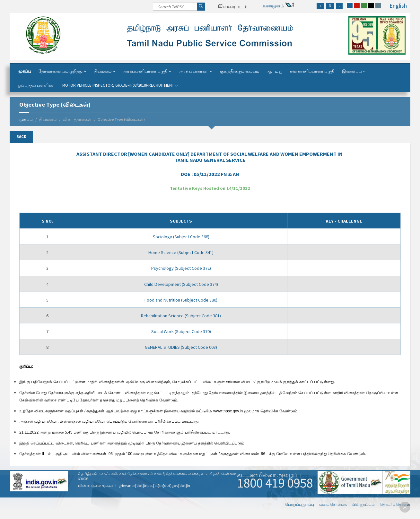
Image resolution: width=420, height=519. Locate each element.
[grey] (378, 6)
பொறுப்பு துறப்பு (300, 504)
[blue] (350, 6)
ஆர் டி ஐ (274, 71)
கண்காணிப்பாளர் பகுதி (312, 71)
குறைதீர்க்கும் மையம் (240, 71)
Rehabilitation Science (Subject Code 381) (181, 316)
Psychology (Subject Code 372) (181, 268)
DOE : (210, 174)
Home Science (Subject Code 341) (181, 252)
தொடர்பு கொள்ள (395, 504)
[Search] (179, 8)
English (398, 6)
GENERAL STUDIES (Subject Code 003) (181, 347)
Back (21, 137)
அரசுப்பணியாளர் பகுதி (145, 71)
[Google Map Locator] (233, 6)
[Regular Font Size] (330, 6)
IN (210, 157)
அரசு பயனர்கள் (194, 71)
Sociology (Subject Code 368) (181, 237)
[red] (357, 6)
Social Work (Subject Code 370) (181, 331)
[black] (371, 6)
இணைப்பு (352, 71)
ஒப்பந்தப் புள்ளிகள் (36, 85)
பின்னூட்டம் (363, 504)
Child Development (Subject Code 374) (181, 284)
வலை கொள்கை (333, 504)
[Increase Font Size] (320, 6)
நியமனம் (103, 71)
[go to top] (405, 507)
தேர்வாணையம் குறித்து (61, 71)
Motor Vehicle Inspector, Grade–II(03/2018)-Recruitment (118, 85)
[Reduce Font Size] (339, 6)
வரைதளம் (273, 6)
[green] (364, 6)
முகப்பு (24, 71)
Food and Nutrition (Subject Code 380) (181, 300)
